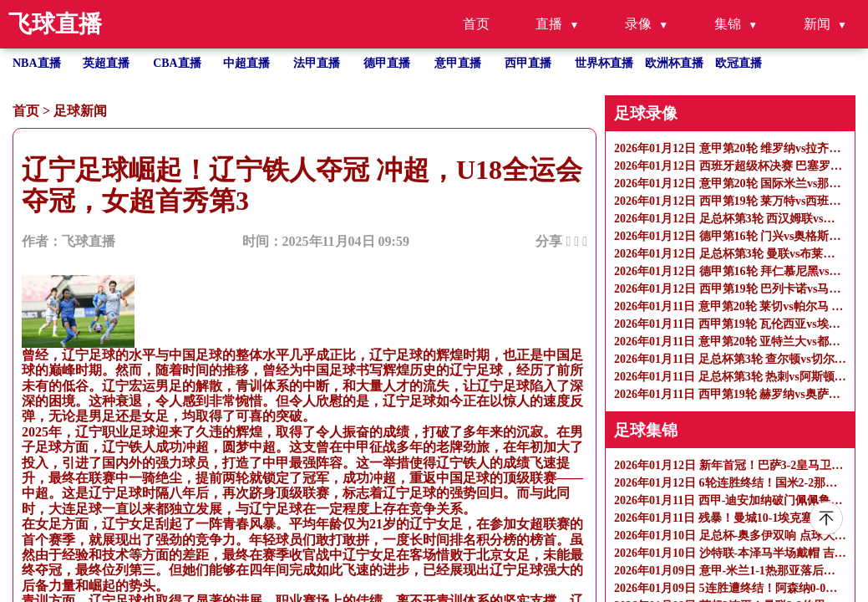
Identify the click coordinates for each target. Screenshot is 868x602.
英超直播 (106, 63)
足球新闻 (80, 111)
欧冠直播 (739, 63)
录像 (638, 24)
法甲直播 (317, 63)
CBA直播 (177, 63)
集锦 (728, 24)
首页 (476, 24)
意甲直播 (458, 63)
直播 (549, 24)
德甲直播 (387, 63)
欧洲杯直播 (674, 63)
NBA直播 (37, 63)
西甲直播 (528, 63)
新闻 (817, 24)
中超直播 (246, 63)
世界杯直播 (604, 63)
